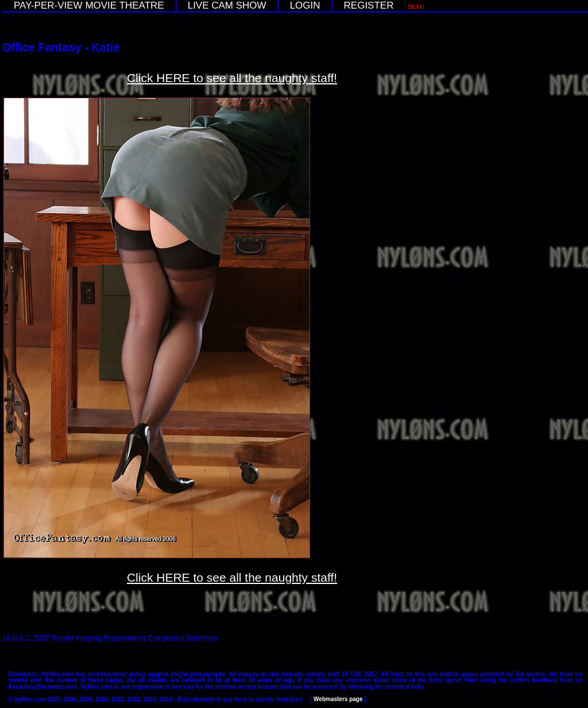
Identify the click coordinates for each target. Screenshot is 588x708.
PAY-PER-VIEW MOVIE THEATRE (89, 5)
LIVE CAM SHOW (227, 5)
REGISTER (369, 5)
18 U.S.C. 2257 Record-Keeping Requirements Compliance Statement (110, 638)
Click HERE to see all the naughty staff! (232, 78)
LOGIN (305, 5)
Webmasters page (338, 699)
